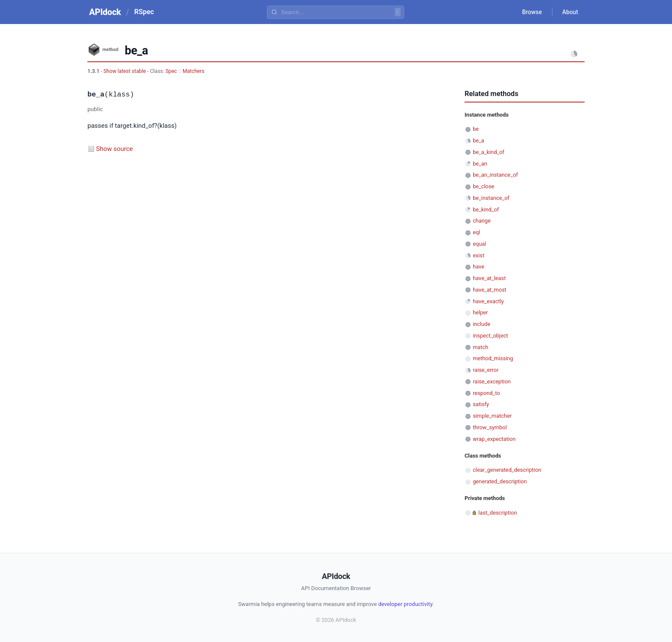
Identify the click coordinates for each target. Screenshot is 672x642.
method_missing (493, 358)
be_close (483, 186)
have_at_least (489, 278)
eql (476, 232)
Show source (114, 149)
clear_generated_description (507, 470)
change (482, 221)
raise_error (486, 370)
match (480, 347)
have (478, 267)
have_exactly (488, 301)
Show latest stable (125, 71)
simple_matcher (492, 416)
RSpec (144, 12)
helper (480, 312)
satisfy (481, 404)
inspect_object (490, 336)
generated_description (500, 481)
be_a (478, 140)
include (481, 324)
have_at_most (490, 290)
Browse (531, 12)
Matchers (193, 71)
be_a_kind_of (489, 152)
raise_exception (492, 381)
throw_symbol (490, 427)
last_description (498, 513)
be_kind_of (486, 209)
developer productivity (405, 604)
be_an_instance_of (495, 175)
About (570, 12)
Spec (171, 71)
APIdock (105, 12)
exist (478, 255)
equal (479, 244)
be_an (480, 164)
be (476, 129)
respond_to (486, 393)
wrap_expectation (494, 439)
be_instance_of (491, 198)
